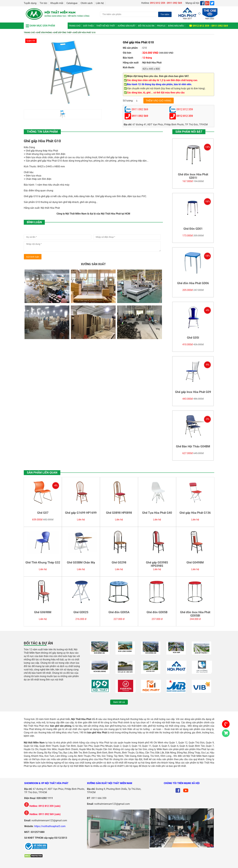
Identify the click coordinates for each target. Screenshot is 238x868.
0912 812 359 (185, 116)
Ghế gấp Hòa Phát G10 (84, 32)
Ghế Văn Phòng (44, 32)
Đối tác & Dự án (146, 26)
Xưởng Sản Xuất (127, 26)
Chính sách (87, 3)
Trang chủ (75, 26)
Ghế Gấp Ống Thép (63, 32)
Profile (161, 26)
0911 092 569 (140, 116)
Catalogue (72, 3)
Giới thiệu (88, 26)
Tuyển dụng (30, 3)
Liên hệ (100, 3)
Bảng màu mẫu (176, 26)
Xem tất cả (119, 702)
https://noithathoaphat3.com (50, 826)
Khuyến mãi (57, 3)
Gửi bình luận (33, 257)
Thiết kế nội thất (106, 26)
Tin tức (43, 3)
